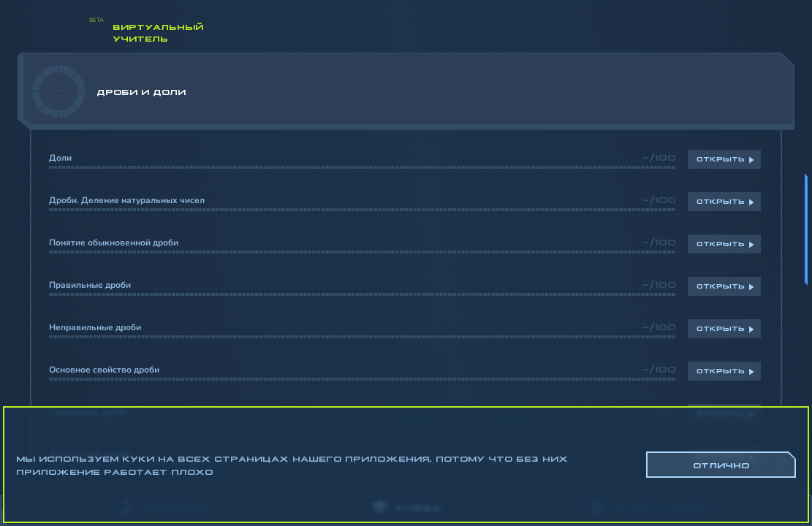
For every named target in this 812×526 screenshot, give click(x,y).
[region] (406, 270)
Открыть (721, 159)
